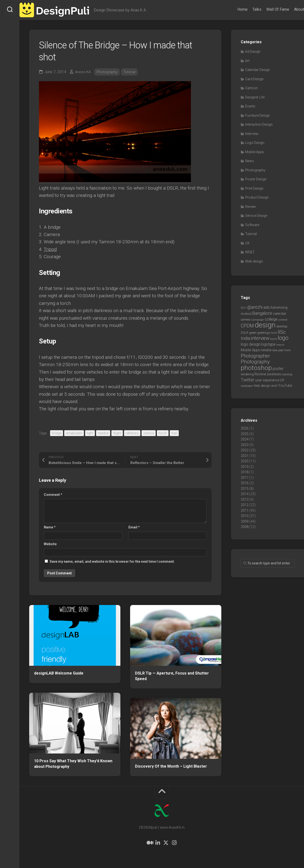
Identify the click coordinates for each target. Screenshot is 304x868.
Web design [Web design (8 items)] (262, 386)
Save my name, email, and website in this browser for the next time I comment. (112, 561)
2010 (245, 516)
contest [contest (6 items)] (283, 320)
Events (250, 106)
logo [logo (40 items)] (283, 338)
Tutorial (131, 72)
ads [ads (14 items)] (267, 307)
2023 (245, 445)
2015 (245, 489)
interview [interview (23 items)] (260, 338)
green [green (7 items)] (253, 333)
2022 (245, 450)
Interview (252, 134)
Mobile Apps (255, 152)
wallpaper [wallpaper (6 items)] (247, 386)
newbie (103, 433)
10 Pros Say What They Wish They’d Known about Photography (73, 764)
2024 (245, 439)
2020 (245, 461)
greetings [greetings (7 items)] (264, 333)
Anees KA (83, 72)
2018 (245, 472)
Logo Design (255, 143)
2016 (245, 483)
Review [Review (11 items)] (260, 374)
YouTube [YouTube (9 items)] (285, 386)
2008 (245, 527)
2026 (245, 428)
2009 (245, 521)
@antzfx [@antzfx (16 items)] (255, 307)
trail (174, 433)
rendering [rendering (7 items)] (247, 374)
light (90, 433)
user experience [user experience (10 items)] (267, 380)
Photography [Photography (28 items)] (255, 362)
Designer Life (255, 97)
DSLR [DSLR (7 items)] (245, 333)
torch (163, 433)
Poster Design (256, 179)
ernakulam (74, 433)
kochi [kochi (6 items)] (274, 339)
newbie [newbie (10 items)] (266, 350)
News (250, 161)
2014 (245, 494)
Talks (247, 9)
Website (50, 544)
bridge (57, 433)
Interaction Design (259, 124)
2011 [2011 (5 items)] (244, 308)
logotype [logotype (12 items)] (268, 344)
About (289, 9)
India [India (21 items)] (246, 338)
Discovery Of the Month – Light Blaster (171, 766)
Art (247, 61)
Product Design (257, 197)
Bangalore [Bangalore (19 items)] (262, 313)
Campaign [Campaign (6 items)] (258, 320)
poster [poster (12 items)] (278, 369)
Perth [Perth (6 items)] (288, 350)
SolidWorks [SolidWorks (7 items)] (274, 374)
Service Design (256, 216)
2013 (245, 500)
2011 (245, 510)
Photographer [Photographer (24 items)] (255, 356)
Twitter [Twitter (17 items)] (248, 380)
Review (250, 207)
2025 (245, 434)
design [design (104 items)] (265, 325)
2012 (245, 505)
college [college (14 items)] (271, 319)
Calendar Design (258, 70)
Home (233, 9)
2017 (245, 478)
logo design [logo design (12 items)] (250, 344)
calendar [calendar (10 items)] (280, 314)
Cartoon (251, 88)
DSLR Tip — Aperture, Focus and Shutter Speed (172, 676)
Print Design (254, 188)
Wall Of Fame (268, 9)
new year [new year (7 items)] (278, 350)
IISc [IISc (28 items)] (282, 332)
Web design (254, 261)
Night (117, 433)
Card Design (254, 79)
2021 (245, 456)
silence (149, 433)
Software (252, 225)
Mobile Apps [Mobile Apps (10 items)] (250, 350)
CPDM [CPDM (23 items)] (247, 326)
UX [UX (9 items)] (282, 380)
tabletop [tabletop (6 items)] (287, 374)
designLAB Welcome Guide (59, 673)
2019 (245, 467)
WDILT (250, 252)
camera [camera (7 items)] (246, 320)
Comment (53, 495)
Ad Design (253, 52)
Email (134, 527)
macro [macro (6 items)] (280, 345)
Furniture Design (258, 115)
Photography (108, 72)
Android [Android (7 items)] (246, 314)
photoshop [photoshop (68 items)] (256, 368)
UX (247, 243)
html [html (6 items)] (274, 333)
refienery (132, 433)
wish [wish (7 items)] (274, 386)
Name (50, 527)
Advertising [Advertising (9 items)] (279, 307)
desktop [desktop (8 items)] (282, 326)
